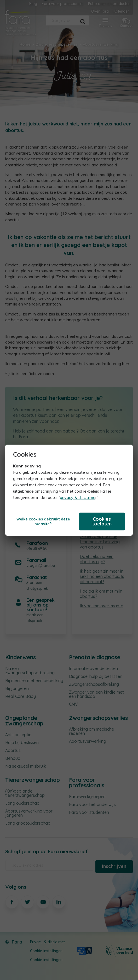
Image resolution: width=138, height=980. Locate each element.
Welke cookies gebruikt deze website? (43, 521)
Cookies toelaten (102, 521)
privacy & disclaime (78, 497)
